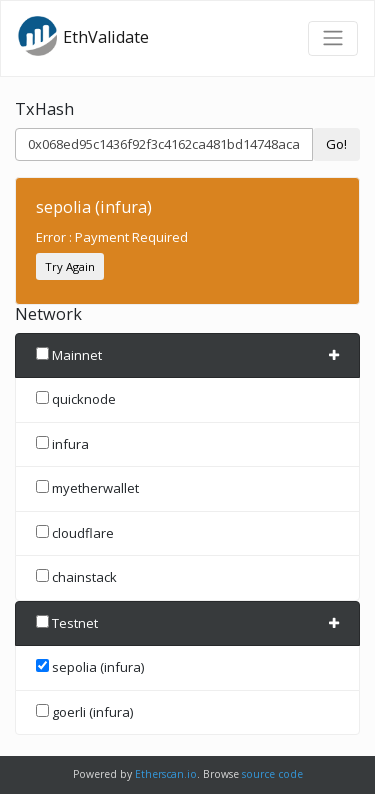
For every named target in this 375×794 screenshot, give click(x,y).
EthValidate (83, 36)
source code (272, 774)
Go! (336, 144)
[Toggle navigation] (333, 38)
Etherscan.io (166, 774)
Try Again (70, 266)
